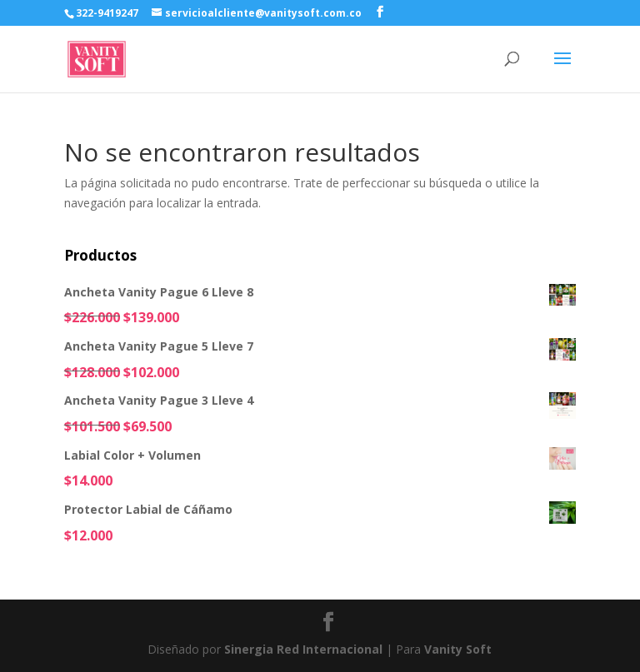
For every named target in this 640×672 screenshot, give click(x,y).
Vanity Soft (458, 649)
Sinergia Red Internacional (303, 649)
